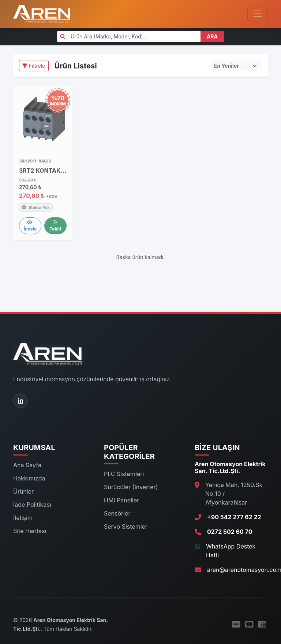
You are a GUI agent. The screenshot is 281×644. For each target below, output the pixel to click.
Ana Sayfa (27, 465)
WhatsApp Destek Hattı (231, 551)
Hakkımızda (29, 478)
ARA (212, 36)
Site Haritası (30, 531)
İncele (30, 226)
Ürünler (23, 491)
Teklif (55, 226)
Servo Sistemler (126, 527)
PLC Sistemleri (124, 474)
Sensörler (117, 513)
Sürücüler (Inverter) (131, 487)
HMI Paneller (121, 500)
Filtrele (34, 66)
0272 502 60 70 (230, 532)
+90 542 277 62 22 (234, 517)
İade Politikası (32, 505)
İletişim (23, 518)
